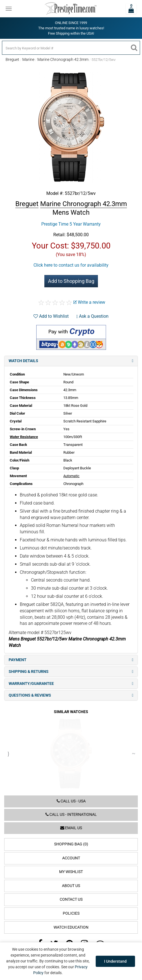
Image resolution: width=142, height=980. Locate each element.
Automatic (71, 476)
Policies (71, 913)
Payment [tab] (71, 660)
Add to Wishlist (51, 316)
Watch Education (71, 927)
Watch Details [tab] (71, 361)
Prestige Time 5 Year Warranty (71, 224)
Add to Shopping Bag (71, 281)
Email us (71, 828)
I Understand (115, 961)
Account (71, 858)
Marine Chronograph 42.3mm (63, 59)
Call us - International (71, 815)
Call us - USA (71, 801)
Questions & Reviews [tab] (71, 695)
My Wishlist (71, 872)
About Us (71, 886)
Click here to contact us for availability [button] (71, 265)
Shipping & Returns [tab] (71, 672)
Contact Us (71, 899)
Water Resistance (24, 437)
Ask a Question (93, 316)
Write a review (89, 302)
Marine (28, 59)
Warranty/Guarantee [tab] (71, 684)
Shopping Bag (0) (71, 844)
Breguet (12, 59)
